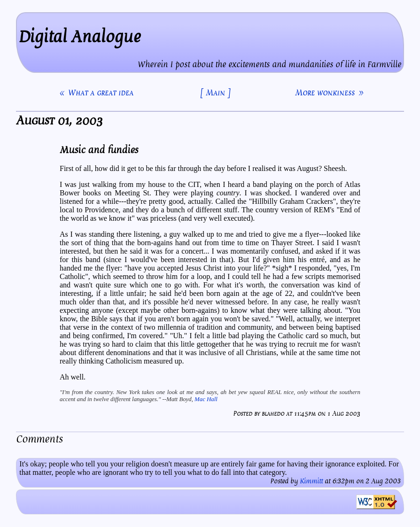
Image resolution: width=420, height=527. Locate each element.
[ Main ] (215, 93)
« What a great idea (97, 93)
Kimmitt (311, 481)
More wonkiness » (329, 93)
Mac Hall (206, 399)
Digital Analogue (80, 37)
